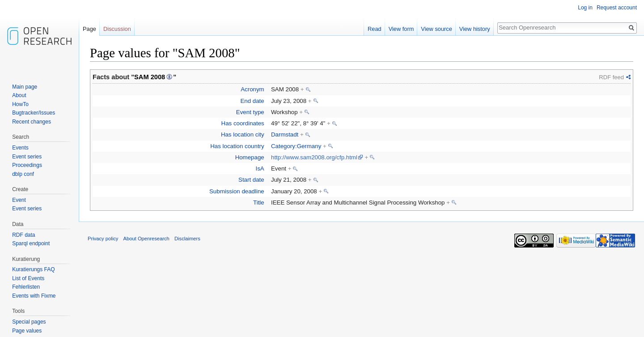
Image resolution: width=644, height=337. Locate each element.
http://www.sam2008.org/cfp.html (314, 157)
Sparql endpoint (31, 243)
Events (20, 148)
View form (401, 29)
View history (475, 29)
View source (436, 29)
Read (375, 29)
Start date (251, 180)
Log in (585, 8)
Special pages (29, 322)
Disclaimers (187, 239)
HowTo (20, 104)
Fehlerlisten (26, 287)
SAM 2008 (150, 77)
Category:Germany (296, 146)
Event (19, 200)
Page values (27, 331)
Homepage (250, 157)
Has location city (243, 134)
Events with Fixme (34, 296)
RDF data (23, 235)
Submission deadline (237, 191)
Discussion (117, 29)
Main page (25, 87)
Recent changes (32, 122)
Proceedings (27, 165)
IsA (260, 168)
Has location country (237, 146)
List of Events (28, 278)
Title (259, 203)
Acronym (252, 89)
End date (252, 101)
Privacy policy (103, 239)
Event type (250, 112)
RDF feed (611, 77)
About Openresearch (146, 239)
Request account (617, 8)
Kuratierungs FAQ (33, 269)
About (19, 95)
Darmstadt (285, 134)
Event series (27, 157)
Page (89, 29)
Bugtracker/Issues (34, 113)
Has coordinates (243, 123)
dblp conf (23, 174)
